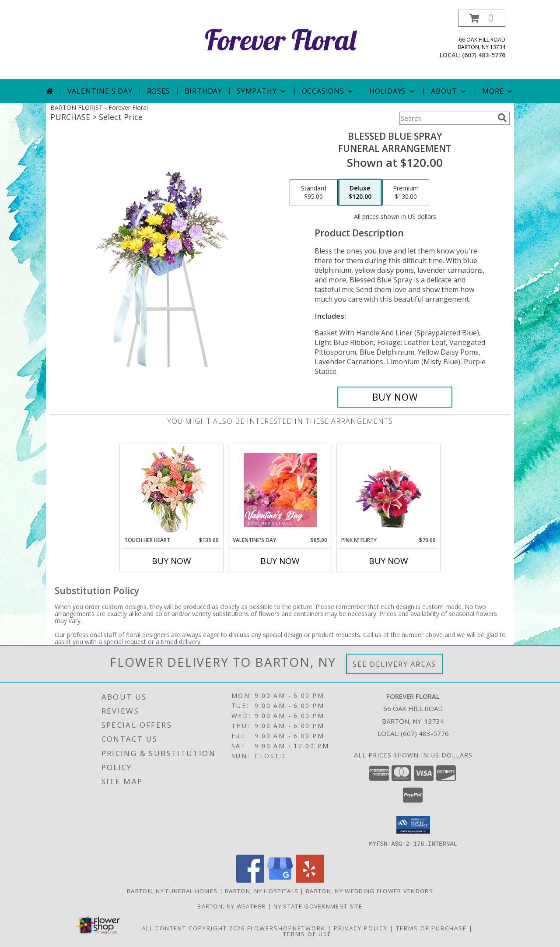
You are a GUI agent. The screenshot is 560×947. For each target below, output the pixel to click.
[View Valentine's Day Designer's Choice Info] (280, 490)
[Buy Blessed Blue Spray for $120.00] (395, 397)
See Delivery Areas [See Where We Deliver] (394, 664)
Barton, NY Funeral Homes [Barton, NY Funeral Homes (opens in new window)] (172, 891)
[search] (502, 118)
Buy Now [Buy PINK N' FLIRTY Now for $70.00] (388, 561)
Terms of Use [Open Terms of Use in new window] (307, 933)
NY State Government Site (318, 906)
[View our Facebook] (250, 880)
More (498, 91)
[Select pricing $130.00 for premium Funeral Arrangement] (406, 193)
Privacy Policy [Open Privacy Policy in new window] (361, 928)
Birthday (203, 91)
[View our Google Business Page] (280, 880)
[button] (482, 18)
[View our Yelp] (310, 880)
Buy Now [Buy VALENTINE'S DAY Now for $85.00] (280, 561)
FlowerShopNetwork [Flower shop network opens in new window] (286, 928)
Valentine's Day (100, 91)
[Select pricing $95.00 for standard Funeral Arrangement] (314, 193)
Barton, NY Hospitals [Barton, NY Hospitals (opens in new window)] (262, 891)
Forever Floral (280, 40)
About (449, 91)
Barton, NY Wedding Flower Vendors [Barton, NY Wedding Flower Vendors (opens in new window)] (369, 891)
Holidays (393, 91)
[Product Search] (447, 118)
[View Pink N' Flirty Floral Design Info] (389, 490)
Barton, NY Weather (231, 906)
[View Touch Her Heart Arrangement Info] (172, 490)
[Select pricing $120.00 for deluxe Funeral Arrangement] (360, 193)
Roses (159, 91)
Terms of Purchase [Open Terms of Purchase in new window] (431, 928)
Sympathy (262, 91)
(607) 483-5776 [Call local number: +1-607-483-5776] (484, 55)
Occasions (328, 91)
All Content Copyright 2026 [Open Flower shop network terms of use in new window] (193, 928)
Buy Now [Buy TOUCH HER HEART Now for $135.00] (171, 561)
